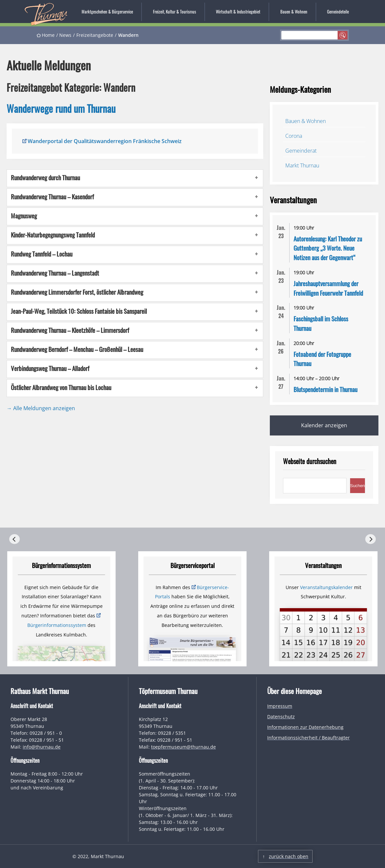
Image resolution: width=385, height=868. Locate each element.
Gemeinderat (301, 151)
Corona (294, 136)
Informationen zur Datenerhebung (305, 727)
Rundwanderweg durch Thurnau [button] (45, 178)
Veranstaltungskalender (326, 587)
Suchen (358, 486)
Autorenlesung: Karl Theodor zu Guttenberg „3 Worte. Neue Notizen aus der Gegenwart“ (328, 248)
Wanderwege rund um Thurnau (61, 109)
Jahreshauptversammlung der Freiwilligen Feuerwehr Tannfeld (328, 288)
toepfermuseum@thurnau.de (183, 747)
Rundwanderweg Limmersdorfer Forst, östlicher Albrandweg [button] (77, 292)
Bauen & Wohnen (294, 12)
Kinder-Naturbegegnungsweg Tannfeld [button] (53, 235)
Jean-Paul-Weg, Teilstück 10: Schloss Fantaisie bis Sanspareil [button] (79, 311)
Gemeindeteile (338, 12)
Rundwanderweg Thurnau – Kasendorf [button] (52, 197)
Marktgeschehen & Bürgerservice (107, 12)
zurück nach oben (289, 856)
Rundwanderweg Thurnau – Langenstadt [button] (55, 273)
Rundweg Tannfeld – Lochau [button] (42, 254)
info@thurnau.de (42, 747)
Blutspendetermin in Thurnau (325, 389)
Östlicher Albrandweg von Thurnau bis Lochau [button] (61, 387)
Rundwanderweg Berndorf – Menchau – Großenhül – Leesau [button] (77, 349)
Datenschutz (281, 717)
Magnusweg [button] (24, 216)
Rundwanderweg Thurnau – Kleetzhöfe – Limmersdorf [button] (70, 330)
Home (48, 35)
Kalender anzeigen (324, 425)
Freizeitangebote (95, 35)
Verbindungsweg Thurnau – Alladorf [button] (50, 368)
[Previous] (14, 539)
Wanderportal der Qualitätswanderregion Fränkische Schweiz (105, 141)
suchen (343, 35)
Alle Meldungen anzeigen (44, 408)
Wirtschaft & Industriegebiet (238, 12)
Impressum (280, 706)
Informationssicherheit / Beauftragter (308, 738)
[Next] (371, 539)
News (65, 35)
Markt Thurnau (302, 165)
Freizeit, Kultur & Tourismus (175, 12)
